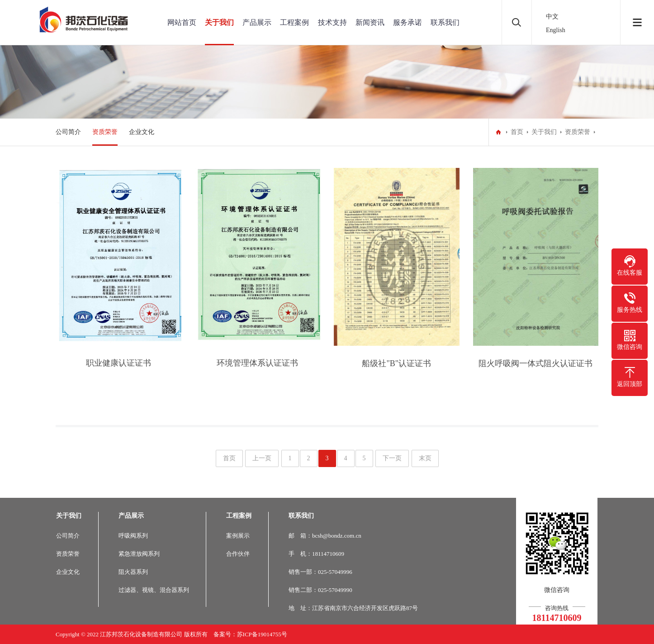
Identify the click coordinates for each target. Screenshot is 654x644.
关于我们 (219, 22)
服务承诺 (408, 22)
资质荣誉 (105, 132)
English (556, 30)
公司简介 (68, 132)
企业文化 (142, 132)
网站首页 (182, 22)
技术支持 (332, 22)
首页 (517, 132)
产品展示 (257, 22)
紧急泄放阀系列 (139, 554)
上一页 (262, 458)
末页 (425, 458)
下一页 (392, 458)
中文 (552, 17)
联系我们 (445, 22)
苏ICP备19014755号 (262, 634)
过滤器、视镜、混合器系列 (154, 590)
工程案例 (294, 22)
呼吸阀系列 (133, 536)
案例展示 (238, 536)
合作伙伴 (238, 554)
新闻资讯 (370, 22)
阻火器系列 (133, 572)
